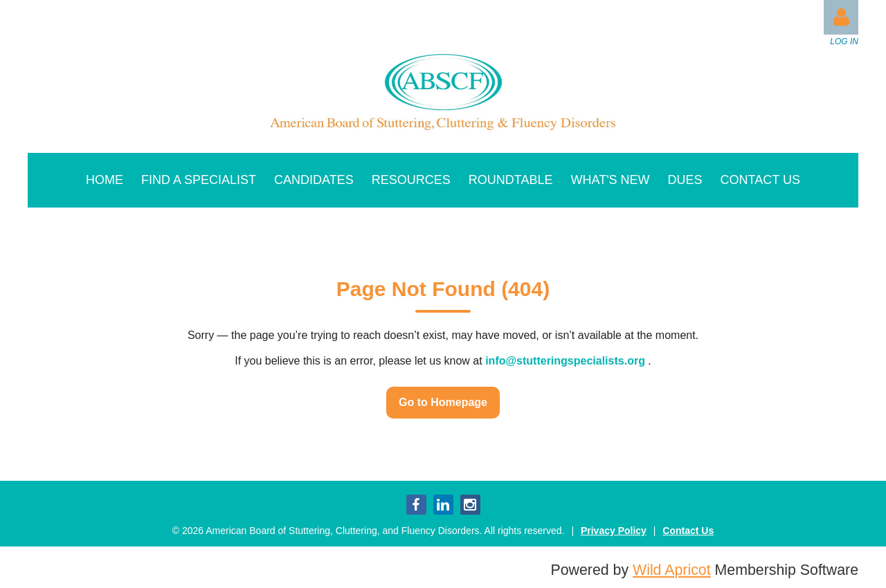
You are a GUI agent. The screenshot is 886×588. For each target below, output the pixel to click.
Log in (841, 17)
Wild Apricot (672, 570)
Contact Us (688, 531)
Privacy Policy (614, 531)
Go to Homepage (443, 402)
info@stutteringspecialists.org (565, 361)
